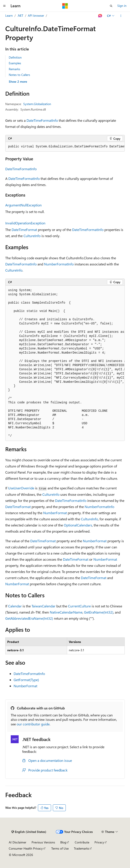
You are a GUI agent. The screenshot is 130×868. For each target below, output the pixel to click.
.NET (20, 15)
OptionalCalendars (78, 525)
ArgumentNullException (23, 205)
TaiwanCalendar (44, 606)
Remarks (14, 69)
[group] (65, 147)
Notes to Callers (19, 75)
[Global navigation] (4, 6)
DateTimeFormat (24, 230)
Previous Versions (43, 842)
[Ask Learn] (100, 16)
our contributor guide (33, 724)
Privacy (99, 842)
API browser (36, 15)
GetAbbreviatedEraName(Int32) (29, 618)
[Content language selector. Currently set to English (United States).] (29, 832)
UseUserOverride (21, 488)
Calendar (15, 606)
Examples (15, 63)
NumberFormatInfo (59, 264)
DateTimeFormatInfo (42, 120)
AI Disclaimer (18, 842)
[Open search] (111, 6)
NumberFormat (55, 513)
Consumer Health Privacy (26, 848)
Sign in (122, 6)
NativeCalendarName (66, 612)
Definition (15, 57)
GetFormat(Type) (26, 680)
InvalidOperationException (25, 223)
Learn (9, 15)
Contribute (82, 842)
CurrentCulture (79, 606)
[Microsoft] (65, 6)
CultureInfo (32, 236)
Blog (63, 842)
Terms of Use (60, 848)
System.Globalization (37, 104)
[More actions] (121, 16)
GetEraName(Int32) (99, 612)
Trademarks (82, 848)
